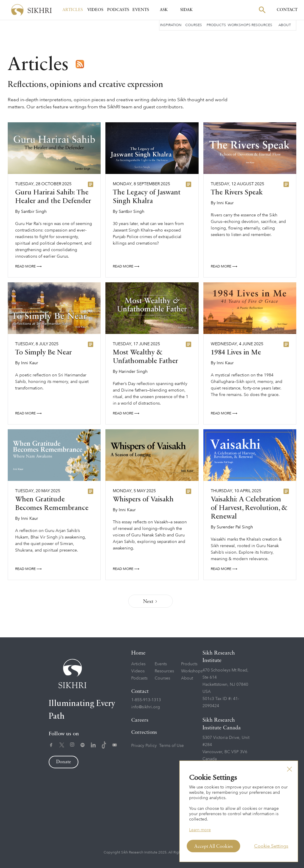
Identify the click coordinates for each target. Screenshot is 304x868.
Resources (262, 25)
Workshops (239, 25)
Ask (164, 10)
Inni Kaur (225, 203)
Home (138, 653)
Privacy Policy (144, 746)
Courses (194, 25)
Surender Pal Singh (235, 527)
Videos (95, 10)
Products (216, 25)
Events (141, 10)
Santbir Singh (34, 212)
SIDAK (186, 10)
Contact (140, 692)
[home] (31, 10)
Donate (64, 762)
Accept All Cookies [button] (213, 847)
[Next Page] (151, 601)
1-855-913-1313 (146, 700)
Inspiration (171, 25)
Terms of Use (171, 746)
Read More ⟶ (28, 266)
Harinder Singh (133, 372)
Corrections (144, 732)
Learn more (200, 830)
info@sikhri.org (146, 707)
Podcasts (118, 10)
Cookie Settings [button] (271, 846)
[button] (289, 769)
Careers (140, 720)
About (285, 25)
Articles (73, 10)
